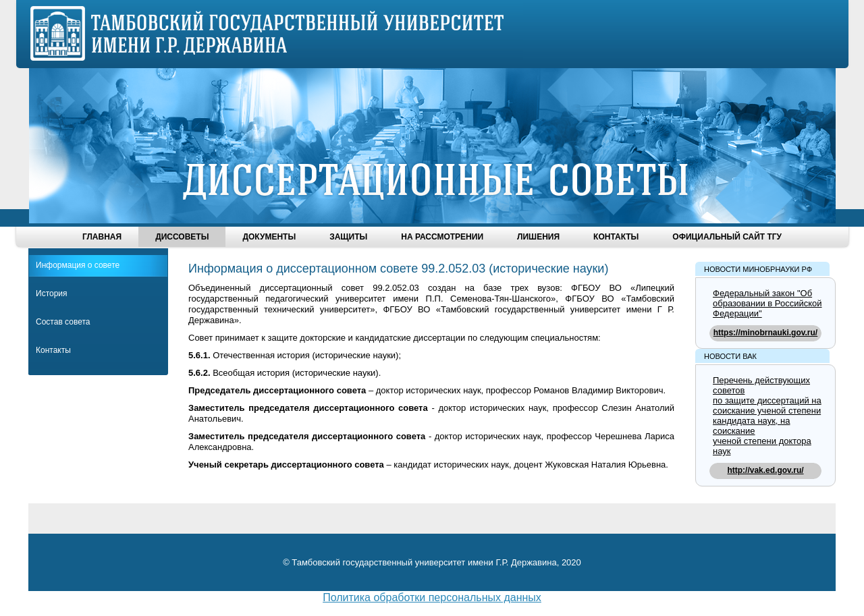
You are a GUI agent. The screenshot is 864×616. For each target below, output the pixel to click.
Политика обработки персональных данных (432, 597)
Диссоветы (182, 237)
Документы (269, 237)
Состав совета (63, 322)
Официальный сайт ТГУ (727, 237)
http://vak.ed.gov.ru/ (765, 470)
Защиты (348, 237)
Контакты (616, 237)
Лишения (538, 237)
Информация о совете (78, 265)
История (52, 293)
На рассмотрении (442, 237)
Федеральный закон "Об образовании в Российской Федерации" (767, 303)
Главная (102, 237)
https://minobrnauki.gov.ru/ (765, 333)
